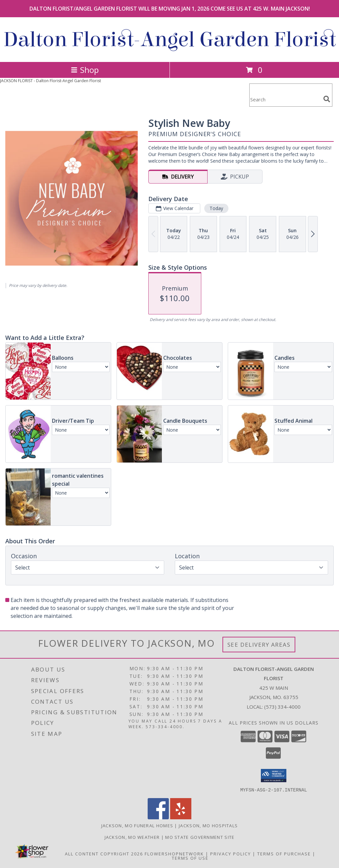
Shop (85, 70)
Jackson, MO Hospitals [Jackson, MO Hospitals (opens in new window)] (208, 825)
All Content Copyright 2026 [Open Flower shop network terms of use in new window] (104, 853)
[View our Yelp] (181, 817)
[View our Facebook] (158, 817)
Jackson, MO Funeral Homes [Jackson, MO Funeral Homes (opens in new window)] (137, 825)
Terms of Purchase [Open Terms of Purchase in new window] (284, 853)
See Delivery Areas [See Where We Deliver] (259, 645)
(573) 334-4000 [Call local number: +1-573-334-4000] (282, 707)
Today (216, 208)
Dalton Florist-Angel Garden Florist (170, 40)
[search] (327, 99)
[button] (274, 776)
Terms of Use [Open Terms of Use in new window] (190, 858)
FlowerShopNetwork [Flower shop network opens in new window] (174, 853)
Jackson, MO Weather (132, 837)
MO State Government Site (200, 837)
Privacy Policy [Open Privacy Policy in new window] (231, 853)
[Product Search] (285, 99)
